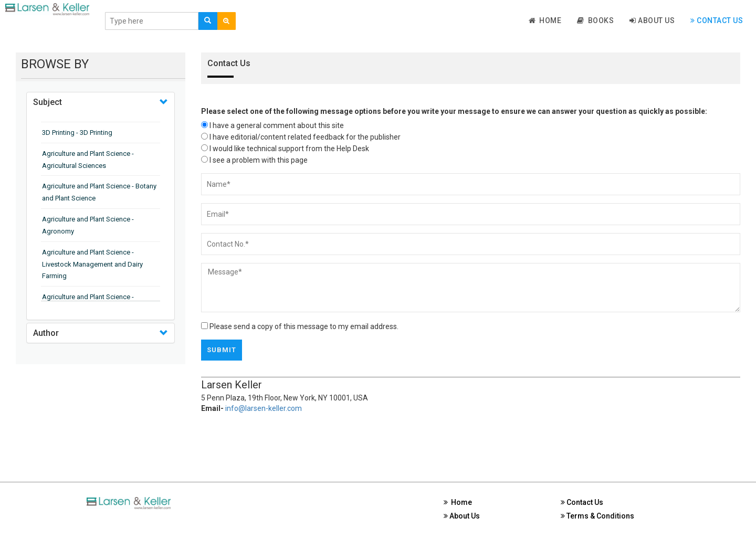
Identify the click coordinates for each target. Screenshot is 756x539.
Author (46, 333)
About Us (652, 20)
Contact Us (717, 20)
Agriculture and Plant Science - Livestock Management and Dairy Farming (92, 264)
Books (595, 20)
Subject (48, 102)
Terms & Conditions (597, 516)
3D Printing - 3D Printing (77, 133)
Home (545, 20)
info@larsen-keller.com (264, 408)
